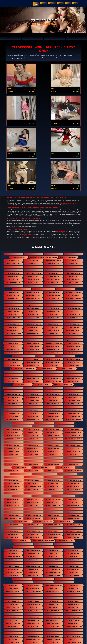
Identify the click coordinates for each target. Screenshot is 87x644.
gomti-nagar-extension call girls (13, 594)
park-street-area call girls (33, 473)
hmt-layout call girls (73, 317)
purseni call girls (13, 352)
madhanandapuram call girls (13, 218)
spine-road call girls (73, 581)
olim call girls (13, 282)
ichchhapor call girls (33, 336)
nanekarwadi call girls (13, 231)
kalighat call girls (33, 212)
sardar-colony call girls (13, 253)
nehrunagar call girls (33, 505)
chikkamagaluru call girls (53, 632)
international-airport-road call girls (63, 432)
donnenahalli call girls (73, 572)
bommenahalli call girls (22, 514)
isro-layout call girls (33, 521)
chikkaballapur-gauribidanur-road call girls (64, 584)
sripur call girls (13, 444)
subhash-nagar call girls (53, 247)
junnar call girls (53, 502)
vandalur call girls (73, 205)
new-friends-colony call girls (53, 460)
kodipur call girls (73, 253)
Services (48, 3)
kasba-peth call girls (33, 632)
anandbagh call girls (33, 610)
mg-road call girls (13, 295)
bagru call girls (53, 473)
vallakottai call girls (33, 279)
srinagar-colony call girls (53, 508)
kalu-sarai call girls (13, 377)
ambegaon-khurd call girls (53, 282)
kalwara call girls (53, 486)
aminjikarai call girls (73, 619)
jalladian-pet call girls (33, 412)
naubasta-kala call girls (13, 365)
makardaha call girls (13, 387)
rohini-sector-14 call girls (13, 527)
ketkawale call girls (53, 616)
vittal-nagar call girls (73, 425)
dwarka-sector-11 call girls (53, 435)
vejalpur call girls (33, 368)
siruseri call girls (53, 492)
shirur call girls (13, 511)
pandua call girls (33, 441)
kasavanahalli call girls (33, 591)
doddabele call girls (13, 288)
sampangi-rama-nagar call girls (73, 562)
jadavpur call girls (43, 320)
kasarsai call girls (73, 632)
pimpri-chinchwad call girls (53, 196)
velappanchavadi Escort (55, 158)
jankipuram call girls (44, 482)
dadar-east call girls (33, 374)
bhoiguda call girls (53, 406)
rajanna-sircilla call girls (33, 575)
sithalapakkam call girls (13, 301)
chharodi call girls (73, 288)
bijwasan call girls (33, 256)
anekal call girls (13, 540)
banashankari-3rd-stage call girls (40, 584)
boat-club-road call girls (53, 546)
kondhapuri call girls (33, 511)
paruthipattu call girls (53, 575)
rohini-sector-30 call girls (65, 514)
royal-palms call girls (33, 425)
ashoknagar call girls (13, 250)
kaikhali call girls (13, 486)
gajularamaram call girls (13, 196)
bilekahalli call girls (33, 572)
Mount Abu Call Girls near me (15, 642)
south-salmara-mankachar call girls (43, 514)
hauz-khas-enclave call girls (13, 269)
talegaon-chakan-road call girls (53, 279)
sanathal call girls (13, 467)
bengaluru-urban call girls (73, 393)
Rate (67, 3)
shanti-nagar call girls (73, 282)
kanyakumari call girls (13, 228)
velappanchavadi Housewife (54, 38)
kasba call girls (33, 349)
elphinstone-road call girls (33, 307)
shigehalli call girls (33, 537)
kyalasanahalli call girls (73, 603)
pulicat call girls (13, 390)
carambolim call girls (73, 451)
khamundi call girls (13, 336)
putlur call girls (66, 403)
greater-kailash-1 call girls (53, 272)
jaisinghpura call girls (73, 349)
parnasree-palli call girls (33, 435)
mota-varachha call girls (33, 384)
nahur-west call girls (33, 237)
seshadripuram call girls (13, 591)
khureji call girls (53, 603)
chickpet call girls (13, 629)
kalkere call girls (54, 454)
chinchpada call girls (13, 307)
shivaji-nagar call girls (53, 349)
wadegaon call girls (13, 610)
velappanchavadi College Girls (33, 38)
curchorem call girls (33, 221)
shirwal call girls (13, 556)
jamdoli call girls (73, 575)
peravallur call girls (13, 212)
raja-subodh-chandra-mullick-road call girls (23, 304)
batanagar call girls (33, 285)
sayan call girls (33, 498)
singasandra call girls (33, 553)
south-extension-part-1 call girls (43, 457)
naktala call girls (13, 237)
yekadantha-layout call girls (13, 266)
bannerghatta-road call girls (73, 228)
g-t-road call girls (73, 221)
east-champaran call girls (53, 441)
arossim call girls (73, 240)
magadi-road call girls (73, 549)
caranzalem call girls (73, 613)
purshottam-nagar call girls (53, 314)
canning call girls (73, 502)
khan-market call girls (13, 384)
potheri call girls (13, 314)
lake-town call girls (74, 594)
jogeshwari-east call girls (73, 387)
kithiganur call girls (13, 607)
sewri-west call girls (53, 451)
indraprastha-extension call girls (63, 320)
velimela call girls (53, 310)
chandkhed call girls (73, 301)
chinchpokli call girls (33, 199)
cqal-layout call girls (53, 199)
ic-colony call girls (73, 419)
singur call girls (33, 342)
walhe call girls (53, 543)
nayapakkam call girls (33, 603)
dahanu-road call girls (73, 307)
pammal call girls (33, 339)
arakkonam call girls (33, 250)
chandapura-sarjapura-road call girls (23, 291)
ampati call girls (22, 432)
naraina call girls (73, 492)
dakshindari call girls (23, 479)
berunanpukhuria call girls (33, 524)
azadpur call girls (13, 279)
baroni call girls (13, 460)
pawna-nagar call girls (74, 279)
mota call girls (73, 530)
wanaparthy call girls (53, 368)
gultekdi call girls (33, 263)
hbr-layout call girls (73, 269)
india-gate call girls (13, 326)
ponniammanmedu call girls (73, 416)
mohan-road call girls (33, 269)
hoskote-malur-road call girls (65, 476)
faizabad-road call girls (53, 619)
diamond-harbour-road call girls (53, 521)
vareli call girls (73, 623)
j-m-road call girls (33, 266)
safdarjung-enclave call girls (73, 546)
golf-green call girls (13, 244)
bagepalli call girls (73, 498)
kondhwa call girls (53, 613)
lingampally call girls (73, 298)
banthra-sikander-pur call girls (13, 508)
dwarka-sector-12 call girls (53, 317)
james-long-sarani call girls (33, 447)
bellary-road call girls (13, 597)
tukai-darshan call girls (42, 432)
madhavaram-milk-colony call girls (21, 409)
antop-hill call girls (33, 365)
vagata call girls (13, 263)
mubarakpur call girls (53, 189)
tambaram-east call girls (13, 588)
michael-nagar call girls (73, 285)
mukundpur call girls (13, 553)
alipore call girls (33, 406)
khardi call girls (74, 521)
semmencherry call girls (53, 607)
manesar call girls (23, 635)
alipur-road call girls (13, 537)
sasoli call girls (33, 578)
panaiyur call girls (53, 260)
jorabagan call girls (74, 323)
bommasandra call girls (53, 463)
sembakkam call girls (73, 543)
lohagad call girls (53, 377)
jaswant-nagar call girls (73, 244)
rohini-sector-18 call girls (73, 352)
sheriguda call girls (33, 533)
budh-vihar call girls (53, 393)
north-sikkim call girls (13, 202)
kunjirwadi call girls (53, 253)
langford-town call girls (53, 530)
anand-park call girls (33, 492)
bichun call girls (13, 221)
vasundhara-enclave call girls (73, 588)
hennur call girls (21, 403)
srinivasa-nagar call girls (13, 489)
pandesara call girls (53, 244)
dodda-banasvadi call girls (73, 237)
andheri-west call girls (73, 470)
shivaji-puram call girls (33, 244)
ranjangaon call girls (33, 240)
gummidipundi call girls (34, 454)
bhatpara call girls (33, 546)
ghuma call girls (73, 218)
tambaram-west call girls (13, 600)
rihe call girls (33, 629)
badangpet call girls (22, 225)
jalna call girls (43, 635)
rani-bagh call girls (33, 288)
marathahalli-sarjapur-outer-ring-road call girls (43, 193)
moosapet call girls (73, 489)
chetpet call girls (53, 240)
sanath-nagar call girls (73, 505)
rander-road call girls (13, 342)
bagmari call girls (33, 393)
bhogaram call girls (53, 447)
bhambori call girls (73, 559)
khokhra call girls (53, 263)
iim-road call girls (13, 368)
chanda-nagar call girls (13, 422)
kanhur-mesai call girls (53, 505)
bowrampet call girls (73, 260)
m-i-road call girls (53, 269)
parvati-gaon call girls (33, 189)
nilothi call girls (53, 209)
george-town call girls (53, 352)
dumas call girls (13, 400)
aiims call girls (53, 333)
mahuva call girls (73, 400)
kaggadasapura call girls (13, 632)
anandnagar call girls (53, 326)
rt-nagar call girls (73, 537)
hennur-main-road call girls (33, 228)
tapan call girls (33, 346)
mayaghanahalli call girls (33, 231)
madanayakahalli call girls (54, 323)
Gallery (58, 3)
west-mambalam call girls (33, 333)
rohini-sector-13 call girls (73, 460)
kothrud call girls (67, 304)
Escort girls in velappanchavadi (47, 145)
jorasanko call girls (53, 588)
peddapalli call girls (33, 253)
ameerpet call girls (13, 256)
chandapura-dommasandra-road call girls (44, 409)
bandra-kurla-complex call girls (13, 454)
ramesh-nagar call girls (53, 597)
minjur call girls (53, 623)
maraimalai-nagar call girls (33, 396)
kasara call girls (53, 205)
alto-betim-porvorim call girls (13, 623)
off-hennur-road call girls (53, 298)
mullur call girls (53, 524)
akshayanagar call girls (73, 629)
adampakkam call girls (67, 409)
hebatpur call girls (13, 215)
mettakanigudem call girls (73, 381)
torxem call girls (53, 489)
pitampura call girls (13, 502)
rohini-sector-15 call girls (33, 502)
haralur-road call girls (13, 533)
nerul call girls (53, 498)
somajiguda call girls (53, 218)
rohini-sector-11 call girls (53, 342)
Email (75, 3)
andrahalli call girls (73, 247)
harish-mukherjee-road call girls (73, 333)
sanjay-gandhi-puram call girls (68, 193)
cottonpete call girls (73, 607)
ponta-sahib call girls (13, 530)
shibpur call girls (73, 212)
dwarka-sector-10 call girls (13, 492)
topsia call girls (64, 482)
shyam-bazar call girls (33, 559)
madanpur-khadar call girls (73, 578)
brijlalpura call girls (33, 530)
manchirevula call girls (13, 473)
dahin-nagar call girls (43, 479)
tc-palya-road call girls (73, 336)
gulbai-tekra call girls (33, 314)
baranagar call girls (73, 486)
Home (30, 4)
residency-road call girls (53, 285)
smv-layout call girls (53, 396)
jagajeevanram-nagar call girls (13, 374)
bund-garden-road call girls (33, 422)
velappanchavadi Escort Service (29, 170)
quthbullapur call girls (13, 333)
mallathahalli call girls (13, 371)
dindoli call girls (53, 301)
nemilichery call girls (73, 591)
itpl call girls (53, 549)
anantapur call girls (13, 470)
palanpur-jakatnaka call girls (33, 205)
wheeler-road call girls (53, 581)
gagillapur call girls (53, 419)
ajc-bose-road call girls (53, 231)
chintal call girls (53, 425)
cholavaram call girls (13, 562)
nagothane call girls (13, 578)
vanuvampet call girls (34, 594)
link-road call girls (53, 400)
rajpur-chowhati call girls (73, 266)
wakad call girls (64, 517)
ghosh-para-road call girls (13, 559)
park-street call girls (33, 419)
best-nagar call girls (53, 600)
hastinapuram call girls (65, 291)
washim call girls (53, 374)
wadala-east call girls (73, 616)
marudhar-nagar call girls (33, 588)
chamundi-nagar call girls (33, 467)
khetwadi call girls (73, 540)
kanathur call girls (33, 619)
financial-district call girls (33, 428)
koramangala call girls (53, 495)
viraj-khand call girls (65, 225)
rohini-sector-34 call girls (33, 234)
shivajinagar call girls (73, 495)
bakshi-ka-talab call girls (53, 266)
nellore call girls (65, 361)
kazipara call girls (53, 537)
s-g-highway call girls (73, 202)
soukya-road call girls (54, 594)
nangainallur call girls (73, 342)
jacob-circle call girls (73, 553)
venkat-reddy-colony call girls (33, 444)
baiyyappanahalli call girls (73, 234)
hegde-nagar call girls (13, 546)
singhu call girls (33, 295)
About (39, 3)
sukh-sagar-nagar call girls (53, 228)
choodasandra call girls (33, 486)
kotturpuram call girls (63, 635)
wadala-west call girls (73, 597)
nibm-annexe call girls (13, 435)
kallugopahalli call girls (53, 438)
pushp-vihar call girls (33, 202)
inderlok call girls (53, 578)
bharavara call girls (73, 428)
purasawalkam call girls (19, 193)
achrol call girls (33, 390)
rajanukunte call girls (33, 275)
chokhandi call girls (53, 416)
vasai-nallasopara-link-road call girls (43, 225)
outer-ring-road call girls (33, 377)
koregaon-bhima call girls (53, 553)
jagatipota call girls (33, 317)
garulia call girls (13, 575)
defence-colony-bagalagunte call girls (43, 476)
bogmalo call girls (13, 234)
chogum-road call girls (13, 247)
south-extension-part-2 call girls (23, 517)
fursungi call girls (73, 412)
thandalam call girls (73, 196)
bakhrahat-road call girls (45, 358)
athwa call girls (73, 396)
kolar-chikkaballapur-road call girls (23, 626)
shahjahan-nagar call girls (73, 467)
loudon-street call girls (73, 384)
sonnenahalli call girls (33, 568)
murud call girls (13, 603)
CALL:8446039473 (43, 24)
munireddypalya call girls (13, 330)
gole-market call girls (33, 301)
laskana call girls (73, 508)
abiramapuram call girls (33, 565)
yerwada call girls (13, 416)
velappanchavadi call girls (62, 167)
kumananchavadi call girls (53, 355)
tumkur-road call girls (13, 199)
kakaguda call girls (13, 323)
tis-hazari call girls (73, 473)
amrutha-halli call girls (53, 444)
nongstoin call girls (33, 215)
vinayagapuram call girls (33, 556)
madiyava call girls (33, 352)
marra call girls (65, 358)
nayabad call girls (13, 339)
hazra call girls (13, 298)
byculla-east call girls (33, 298)
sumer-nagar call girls (13, 543)
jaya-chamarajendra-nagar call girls (23, 358)
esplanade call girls (13, 412)
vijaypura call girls (13, 317)
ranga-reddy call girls (13, 189)
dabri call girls (13, 495)
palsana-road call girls (13, 581)
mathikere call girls (53, 384)
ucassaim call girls (33, 470)
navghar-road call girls (53, 295)
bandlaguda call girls (22, 361)
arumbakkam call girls (64, 457)
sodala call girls (33, 613)
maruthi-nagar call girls (53, 339)
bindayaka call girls (53, 275)
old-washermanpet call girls (33, 549)
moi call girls (73, 189)
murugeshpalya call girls (53, 330)
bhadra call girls (73, 438)
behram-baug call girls (19, 584)
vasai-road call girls (53, 256)
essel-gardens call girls (13, 616)
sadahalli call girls (73, 263)
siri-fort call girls (73, 330)
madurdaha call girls (33, 460)
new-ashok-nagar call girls (33, 607)
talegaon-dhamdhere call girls (73, 406)
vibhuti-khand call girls (53, 215)
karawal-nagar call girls (13, 396)
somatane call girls (33, 272)
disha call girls (73, 390)
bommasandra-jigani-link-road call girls (43, 403)
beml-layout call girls (13, 549)
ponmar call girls (33, 543)
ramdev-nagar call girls (73, 346)
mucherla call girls (33, 495)
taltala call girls (73, 199)
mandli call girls (33, 623)
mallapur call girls (13, 275)
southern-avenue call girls (73, 355)
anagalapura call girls (73, 565)
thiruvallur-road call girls (33, 527)
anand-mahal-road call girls (53, 556)
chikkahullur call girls (53, 381)
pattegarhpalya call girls (73, 250)
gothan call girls (33, 247)
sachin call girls (73, 435)
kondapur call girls (73, 511)
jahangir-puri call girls (73, 275)
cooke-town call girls (44, 517)
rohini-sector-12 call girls (33, 600)
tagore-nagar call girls (73, 527)
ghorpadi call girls (33, 381)
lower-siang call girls (13, 438)
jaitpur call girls (33, 330)
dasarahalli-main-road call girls (73, 368)
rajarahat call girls (33, 282)
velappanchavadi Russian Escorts (76, 38)
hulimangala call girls (53, 591)
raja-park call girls (73, 231)
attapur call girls (13, 498)
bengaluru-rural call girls (53, 527)
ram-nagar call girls (13, 205)
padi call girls (53, 390)
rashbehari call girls (13, 505)
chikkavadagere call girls (73, 422)
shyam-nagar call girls (53, 572)
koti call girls (53, 202)
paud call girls (33, 310)
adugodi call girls (47, 304)
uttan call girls (73, 377)
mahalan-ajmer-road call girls (73, 374)
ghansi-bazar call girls (73, 272)
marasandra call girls (13, 381)
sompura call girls (13, 425)
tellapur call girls (33, 371)
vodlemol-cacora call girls (33, 581)
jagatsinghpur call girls (13, 463)
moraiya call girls (13, 613)
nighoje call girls (53, 237)
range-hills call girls (53, 387)
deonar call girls (53, 250)
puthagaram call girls (33, 438)
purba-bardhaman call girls (53, 470)
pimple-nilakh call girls (13, 393)
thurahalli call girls (53, 288)
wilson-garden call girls (53, 234)
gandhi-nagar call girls (73, 533)
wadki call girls (45, 291)
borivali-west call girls (33, 540)
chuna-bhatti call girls (74, 454)
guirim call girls (13, 521)
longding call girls (33, 196)
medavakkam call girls (73, 339)
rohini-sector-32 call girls (73, 295)
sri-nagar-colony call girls (73, 256)
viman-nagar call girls (73, 365)
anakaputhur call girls (53, 559)
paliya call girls (53, 336)
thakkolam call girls (53, 540)
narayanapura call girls (53, 568)
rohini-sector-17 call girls (73, 371)
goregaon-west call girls (73, 441)
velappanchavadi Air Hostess (11, 38)
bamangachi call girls (53, 565)
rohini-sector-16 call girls (73, 444)
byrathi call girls (33, 597)
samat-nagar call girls (73, 215)
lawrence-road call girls (33, 489)
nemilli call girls (13, 572)
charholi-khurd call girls (13, 447)
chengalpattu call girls (73, 209)
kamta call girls (23, 320)
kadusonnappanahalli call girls (63, 479)
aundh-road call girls (73, 310)
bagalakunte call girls (13, 346)
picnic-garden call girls (73, 556)
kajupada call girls (33, 616)
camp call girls (73, 610)
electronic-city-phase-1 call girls (33, 323)
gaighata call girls (33, 562)
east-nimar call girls (53, 562)
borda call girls (33, 400)
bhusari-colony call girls (73, 314)
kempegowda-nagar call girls (33, 451)
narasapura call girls (13, 310)
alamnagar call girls (13, 260)
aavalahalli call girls (13, 272)
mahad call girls (13, 524)
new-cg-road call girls (13, 349)
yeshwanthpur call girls (53, 428)
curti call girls (13, 428)
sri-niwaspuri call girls (73, 463)
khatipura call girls (33, 416)
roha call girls (13, 619)
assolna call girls (13, 565)
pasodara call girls (33, 218)
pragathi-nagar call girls (53, 346)
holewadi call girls (13, 568)
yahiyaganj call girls (53, 307)
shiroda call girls (53, 221)
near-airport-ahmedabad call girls (23, 482)
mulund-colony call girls (13, 441)
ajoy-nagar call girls (73, 447)
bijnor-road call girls (13, 406)
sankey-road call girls (13, 355)
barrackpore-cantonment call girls (43, 361)
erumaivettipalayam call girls (33, 463)
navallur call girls (53, 467)
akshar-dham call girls (65, 626)
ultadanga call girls (13, 209)
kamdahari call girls (13, 240)
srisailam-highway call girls (33, 209)
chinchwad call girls (45, 626)
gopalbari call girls (53, 629)
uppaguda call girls (53, 212)
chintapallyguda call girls (53, 365)
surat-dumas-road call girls (33, 260)
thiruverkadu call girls (13, 285)
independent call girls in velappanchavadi (70, 139)
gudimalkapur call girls (53, 371)
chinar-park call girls (21, 476)
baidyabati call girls (13, 419)
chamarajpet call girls (33, 355)
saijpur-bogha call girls (13, 451)
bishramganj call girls (33, 387)
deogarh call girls (33, 508)
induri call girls (53, 412)
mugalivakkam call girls (53, 511)
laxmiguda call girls (73, 600)
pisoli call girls (23, 457)
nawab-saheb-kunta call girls (53, 610)
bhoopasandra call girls (53, 533)
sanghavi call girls (53, 422)
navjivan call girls (73, 524)
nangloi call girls (73, 326)
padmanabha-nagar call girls (33, 326)
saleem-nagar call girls (73, 568)
